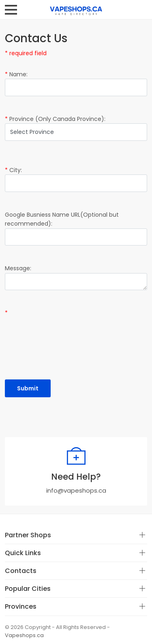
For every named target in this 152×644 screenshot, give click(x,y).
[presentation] (66, 334)
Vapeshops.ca (24, 635)
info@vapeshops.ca (76, 490)
